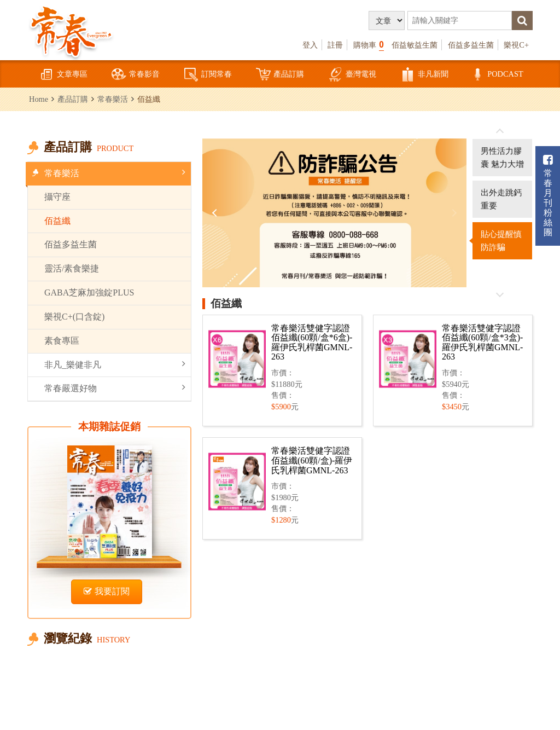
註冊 (335, 45)
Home (39, 99)
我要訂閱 (107, 591)
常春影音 (136, 75)
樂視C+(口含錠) (74, 317)
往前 (500, 131)
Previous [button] (216, 213)
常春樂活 (113, 99)
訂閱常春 (208, 75)
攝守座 (57, 197)
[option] (334, 213)
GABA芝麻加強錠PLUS (89, 292)
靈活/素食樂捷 (72, 268)
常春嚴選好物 (115, 388)
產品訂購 (280, 75)
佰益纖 (57, 221)
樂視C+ (516, 45)
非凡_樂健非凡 (115, 364)
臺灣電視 (352, 75)
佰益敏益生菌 (415, 45)
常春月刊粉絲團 (548, 196)
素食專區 (62, 341)
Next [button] (453, 213)
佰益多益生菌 (471, 45)
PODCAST (497, 75)
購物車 (369, 45)
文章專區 (63, 75)
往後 (500, 294)
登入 (310, 45)
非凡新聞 (424, 75)
